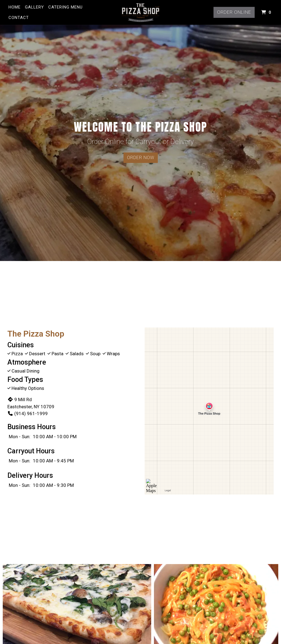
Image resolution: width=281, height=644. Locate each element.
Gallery (34, 7)
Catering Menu (65, 7)
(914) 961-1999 (28, 413)
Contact (19, 18)
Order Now (141, 158)
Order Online (234, 12)
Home (15, 7)
